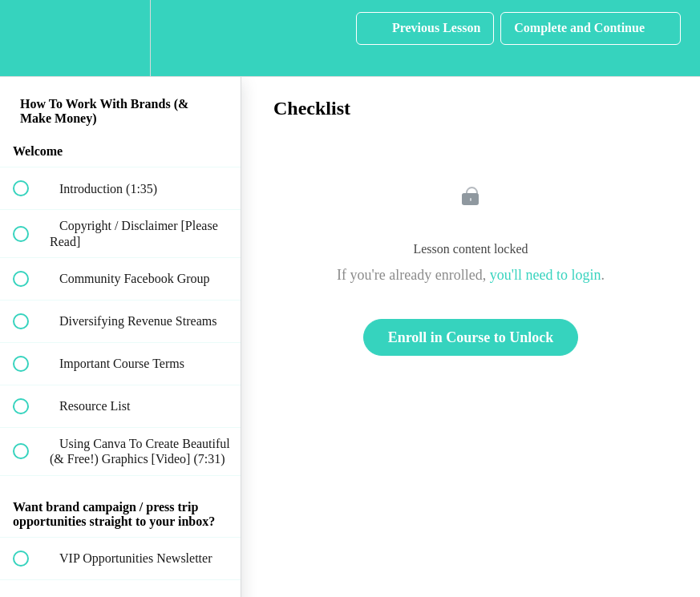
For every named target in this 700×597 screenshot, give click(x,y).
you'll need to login (546, 275)
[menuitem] (120, 38)
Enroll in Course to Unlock (471, 337)
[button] (30, 38)
